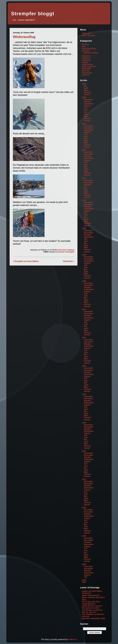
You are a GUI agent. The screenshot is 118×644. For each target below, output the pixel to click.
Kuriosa (85, 44)
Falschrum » (69, 261)
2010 (84, 508)
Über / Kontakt (88, 35)
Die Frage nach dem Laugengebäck (91, 603)
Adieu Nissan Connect (92, 606)
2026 (84, 84)
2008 (84, 564)
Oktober (88, 102)
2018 (84, 281)
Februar (87, 92)
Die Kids (62, 250)
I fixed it (85, 75)
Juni (86, 110)
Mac (84, 46)
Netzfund (86, 56)
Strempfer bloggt (33, 14)
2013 (84, 423)
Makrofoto (87, 69)
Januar (87, 94)
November (88, 128)
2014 (84, 394)
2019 (84, 255)
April (86, 88)
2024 (84, 124)
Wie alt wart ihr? (89, 612)
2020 (84, 229)
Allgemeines (88, 64)
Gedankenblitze (89, 49)
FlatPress (86, 58)
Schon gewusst (89, 66)
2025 (84, 97)
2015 (84, 366)
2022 (84, 178)
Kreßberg (70, 250)
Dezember (88, 100)
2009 (84, 536)
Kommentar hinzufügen (65, 252)
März (86, 90)
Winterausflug (24, 37)
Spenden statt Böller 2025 (94, 618)
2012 (84, 451)
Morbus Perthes (91, 53)
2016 (84, 338)
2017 (84, 309)
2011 (84, 479)
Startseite (86, 33)
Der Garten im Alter (91, 608)
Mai (85, 86)
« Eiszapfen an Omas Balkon (26, 261)
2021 (84, 200)
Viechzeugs (87, 73)
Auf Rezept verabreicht (92, 610)
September (89, 104)
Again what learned (91, 595)
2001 (84, 582)
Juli (86, 108)
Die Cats (86, 71)
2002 (84, 580)
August (87, 106)
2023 (84, 150)
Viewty (85, 62)
